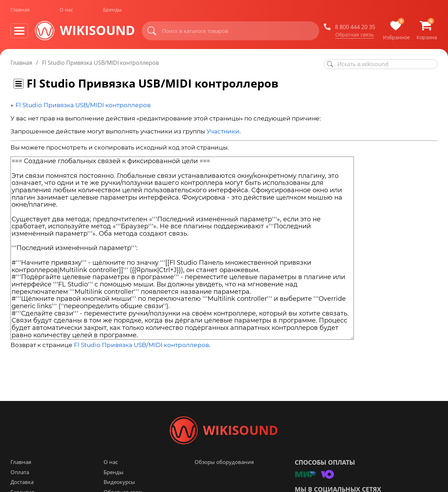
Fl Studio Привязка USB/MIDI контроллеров (83, 105)
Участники (223, 131)
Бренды (112, 10)
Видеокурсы (119, 482)
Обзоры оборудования (224, 462)
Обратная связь (355, 35)
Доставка (22, 482)
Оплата (20, 472)
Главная (20, 10)
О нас (66, 10)
